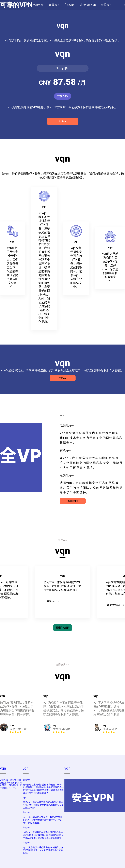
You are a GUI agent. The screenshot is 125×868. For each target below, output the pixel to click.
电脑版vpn (73, 501)
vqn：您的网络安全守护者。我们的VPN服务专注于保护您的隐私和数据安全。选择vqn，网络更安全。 (43, 820)
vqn (3, 768)
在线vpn (62, 378)
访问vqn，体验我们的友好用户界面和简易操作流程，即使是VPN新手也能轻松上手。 (11, 784)
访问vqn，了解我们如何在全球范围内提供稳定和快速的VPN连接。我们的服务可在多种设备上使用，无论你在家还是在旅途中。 (43, 835)
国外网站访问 (63, 628)
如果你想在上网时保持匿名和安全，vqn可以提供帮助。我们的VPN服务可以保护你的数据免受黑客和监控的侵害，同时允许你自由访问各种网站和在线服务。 (43, 789)
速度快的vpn (115, 605)
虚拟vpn (62, 121)
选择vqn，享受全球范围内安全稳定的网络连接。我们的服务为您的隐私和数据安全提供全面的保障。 (43, 805)
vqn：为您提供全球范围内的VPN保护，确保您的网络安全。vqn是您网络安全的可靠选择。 (43, 850)
